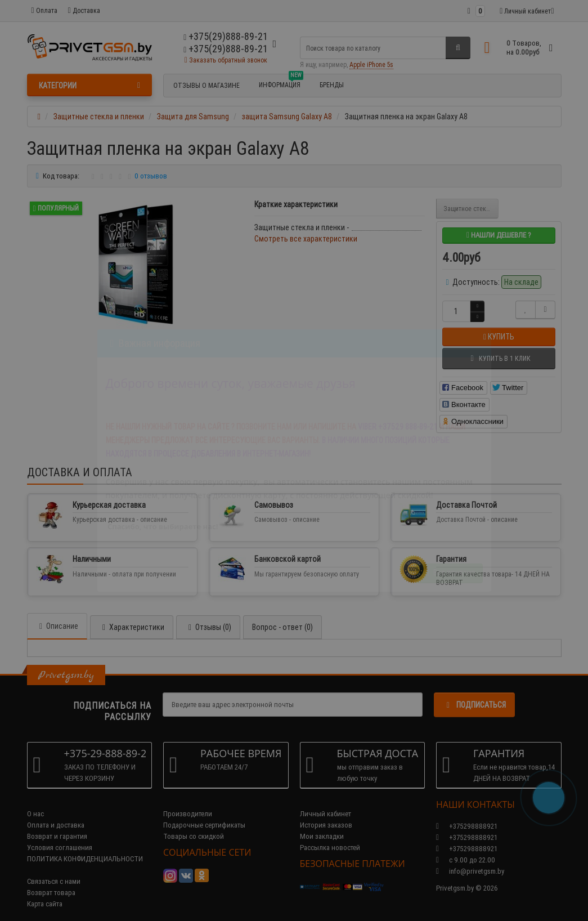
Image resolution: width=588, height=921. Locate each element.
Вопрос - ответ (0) (282, 616)
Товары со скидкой (194, 825)
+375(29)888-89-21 (226, 49)
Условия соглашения (60, 836)
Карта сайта (45, 893)
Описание (57, 615)
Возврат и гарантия (57, 825)
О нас (35, 802)
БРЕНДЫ (332, 85)
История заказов (326, 814)
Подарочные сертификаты (204, 814)
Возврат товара (51, 881)
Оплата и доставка (56, 814)
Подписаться (474, 694)
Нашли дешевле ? (499, 235)
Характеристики (132, 616)
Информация (281, 83)
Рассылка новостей (330, 836)
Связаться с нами (54, 870)
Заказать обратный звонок (226, 60)
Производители (188, 802)
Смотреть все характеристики (306, 239)
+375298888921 (467, 826)
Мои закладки (322, 825)
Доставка (84, 10)
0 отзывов (151, 176)
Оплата (44, 10)
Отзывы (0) (208, 616)
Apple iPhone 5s (371, 64)
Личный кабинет (326, 802)
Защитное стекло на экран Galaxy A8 (471, 209)
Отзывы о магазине (207, 85)
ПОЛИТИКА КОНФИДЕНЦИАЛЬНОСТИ (85, 848)
